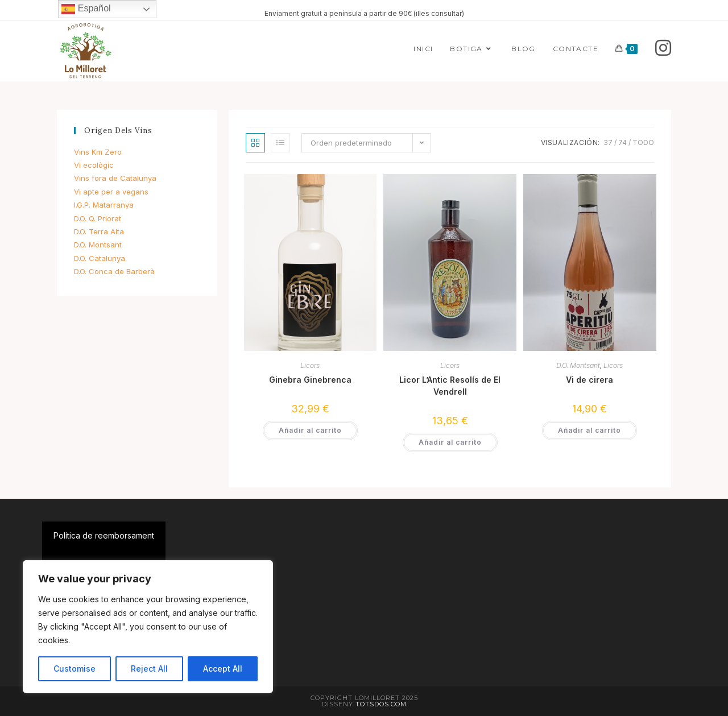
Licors (310, 365)
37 (608, 142)
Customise (75, 669)
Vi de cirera (590, 380)
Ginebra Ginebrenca (310, 380)
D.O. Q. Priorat (98, 218)
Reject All (149, 669)
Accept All (223, 669)
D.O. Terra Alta (99, 231)
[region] (148, 627)
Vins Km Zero (98, 152)
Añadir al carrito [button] (310, 430)
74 (622, 142)
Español (86, 9)
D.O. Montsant (578, 365)
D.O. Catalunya (100, 258)
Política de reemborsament (104, 535)
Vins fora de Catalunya (115, 178)
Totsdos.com (381, 704)
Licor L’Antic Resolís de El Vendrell (450, 386)
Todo (643, 142)
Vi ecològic (94, 165)
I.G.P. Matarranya (104, 205)
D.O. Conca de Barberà (114, 271)
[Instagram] (663, 48)
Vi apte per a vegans (111, 192)
